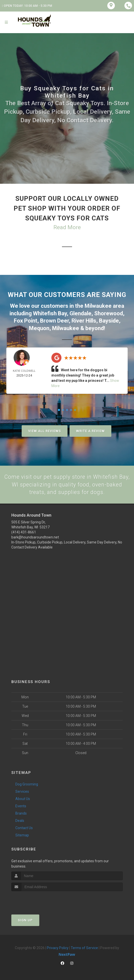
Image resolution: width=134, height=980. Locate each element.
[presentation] (38, 900)
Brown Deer (54, 320)
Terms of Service (84, 947)
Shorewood (109, 313)
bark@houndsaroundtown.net (35, 537)
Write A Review (90, 430)
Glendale (80, 313)
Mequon (39, 327)
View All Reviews (45, 430)
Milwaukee (98, 306)
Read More (67, 227)
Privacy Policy (58, 947)
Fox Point (26, 320)
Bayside (109, 320)
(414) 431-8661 (24, 532)
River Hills (84, 320)
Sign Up (25, 919)
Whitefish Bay (50, 313)
